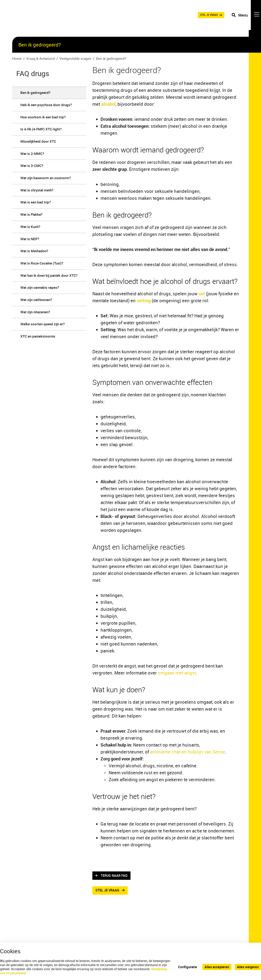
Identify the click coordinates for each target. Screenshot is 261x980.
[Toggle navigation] (245, 18)
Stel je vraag (108, 891)
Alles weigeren (248, 967)
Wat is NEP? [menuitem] (30, 239)
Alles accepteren (216, 967)
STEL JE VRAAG (200, 18)
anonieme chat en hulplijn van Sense (187, 752)
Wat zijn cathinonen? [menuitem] (36, 300)
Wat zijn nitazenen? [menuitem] (35, 312)
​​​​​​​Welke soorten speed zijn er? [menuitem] (43, 324)
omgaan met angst (177, 673)
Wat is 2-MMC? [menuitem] (32, 154)
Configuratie (186, 967)
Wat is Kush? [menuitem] (30, 227)
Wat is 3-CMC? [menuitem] (32, 166)
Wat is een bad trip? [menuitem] (36, 202)
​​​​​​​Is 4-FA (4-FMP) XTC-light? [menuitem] (41, 129)
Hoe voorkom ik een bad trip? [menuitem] (43, 117)
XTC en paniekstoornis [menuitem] (38, 336)
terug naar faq (115, 876)
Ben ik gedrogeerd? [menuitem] (35, 93)
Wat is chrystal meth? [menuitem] (37, 190)
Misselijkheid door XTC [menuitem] (38, 141)
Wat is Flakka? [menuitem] (31, 214)
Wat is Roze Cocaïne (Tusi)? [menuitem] (42, 263)
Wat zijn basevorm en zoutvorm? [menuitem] (46, 178)
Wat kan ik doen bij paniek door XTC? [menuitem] (49, 275)
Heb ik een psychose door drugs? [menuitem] (46, 105)
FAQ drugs (33, 73)
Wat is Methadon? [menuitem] (34, 251)
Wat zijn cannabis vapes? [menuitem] (40, 287)
